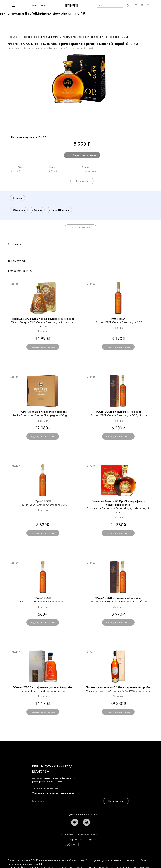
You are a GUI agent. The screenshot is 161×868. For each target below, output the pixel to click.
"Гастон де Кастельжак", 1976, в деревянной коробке (118, 687)
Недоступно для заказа (43, 347)
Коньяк (12, 37)
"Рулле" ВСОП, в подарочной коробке (118, 412)
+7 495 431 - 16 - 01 (39, 6)
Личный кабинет (142, 6)
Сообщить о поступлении (82, 155)
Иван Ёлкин (43, 750)
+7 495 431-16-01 (49, 788)
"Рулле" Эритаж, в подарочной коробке (43, 412)
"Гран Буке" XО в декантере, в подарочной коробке (43, 319)
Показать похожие (81, 227)
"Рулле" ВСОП (118, 319)
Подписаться (116, 801)
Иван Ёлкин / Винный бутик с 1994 (71, 6)
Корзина (148, 6)
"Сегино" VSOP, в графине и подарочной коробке (43, 687)
